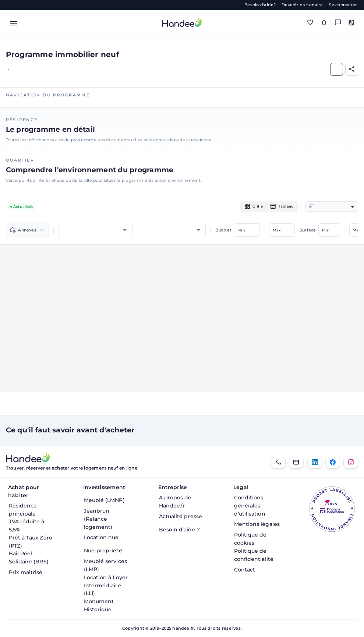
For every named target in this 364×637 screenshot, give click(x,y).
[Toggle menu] (14, 23)
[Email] (296, 462)
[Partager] (352, 69)
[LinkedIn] (315, 462)
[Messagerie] (338, 23)
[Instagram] (351, 462)
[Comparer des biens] (351, 23)
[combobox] (335, 207)
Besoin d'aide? (260, 5)
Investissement (104, 487)
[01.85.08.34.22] (278, 462)
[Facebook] (333, 462)
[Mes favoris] (310, 23)
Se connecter (343, 5)
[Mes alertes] (324, 23)
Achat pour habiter (24, 491)
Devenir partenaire (302, 5)
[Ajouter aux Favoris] (337, 69)
